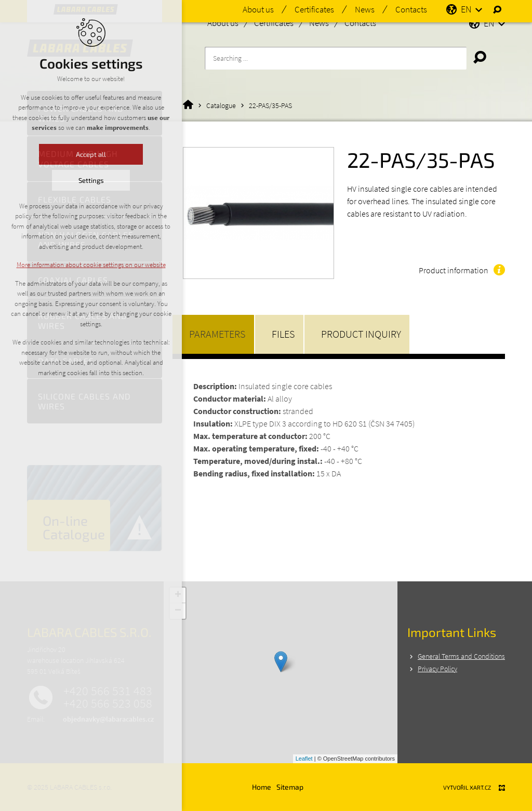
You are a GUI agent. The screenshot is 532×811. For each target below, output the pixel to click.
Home (262, 787)
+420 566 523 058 (108, 703)
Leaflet (304, 759)
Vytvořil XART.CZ (467, 787)
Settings (82, 180)
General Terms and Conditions (461, 656)
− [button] (178, 611)
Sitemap (290, 787)
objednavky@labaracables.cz (108, 719)
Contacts (360, 23)
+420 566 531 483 (108, 691)
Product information (454, 270)
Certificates (274, 23)
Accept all (83, 154)
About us (223, 23)
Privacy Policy (437, 669)
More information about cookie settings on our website (82, 265)
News (319, 23)
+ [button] (178, 595)
